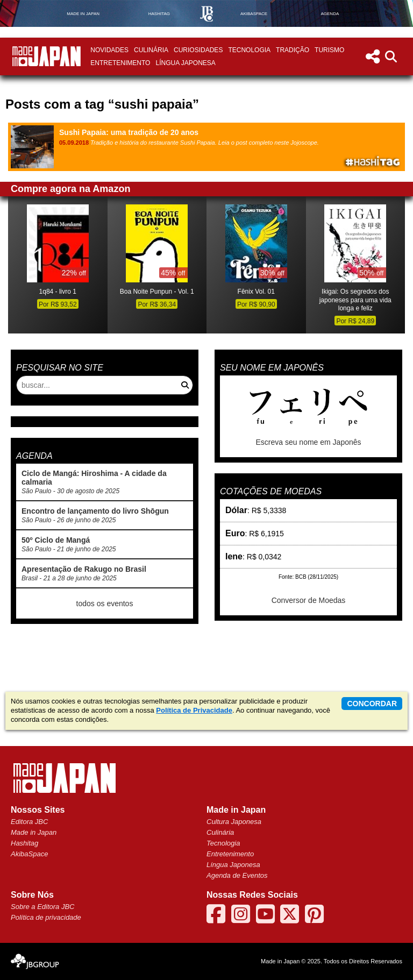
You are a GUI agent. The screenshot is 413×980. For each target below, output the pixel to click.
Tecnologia (249, 50)
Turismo (329, 50)
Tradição (293, 50)
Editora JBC (29, 822)
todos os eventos (105, 603)
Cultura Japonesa (234, 822)
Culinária (151, 50)
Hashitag (24, 843)
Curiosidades (198, 50)
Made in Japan (34, 832)
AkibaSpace (29, 854)
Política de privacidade (46, 917)
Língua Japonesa (185, 63)
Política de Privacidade (194, 710)
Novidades (109, 50)
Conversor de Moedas (309, 600)
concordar (372, 704)
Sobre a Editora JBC (43, 907)
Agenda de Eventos (237, 875)
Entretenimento (120, 63)
